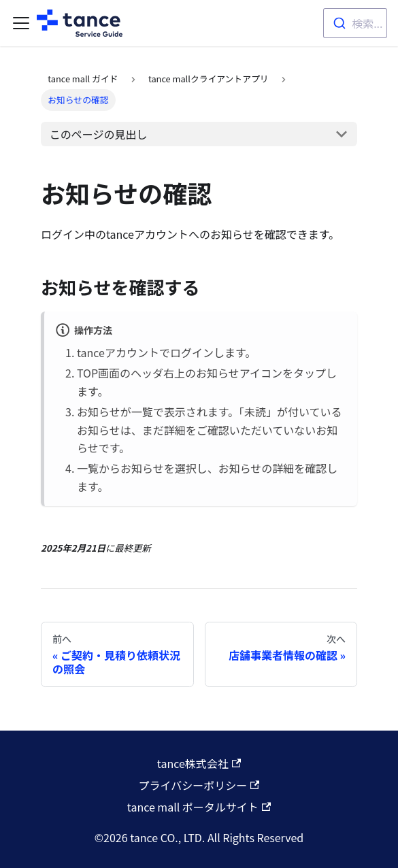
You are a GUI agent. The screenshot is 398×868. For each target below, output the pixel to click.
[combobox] (355, 23)
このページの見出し (99, 134)
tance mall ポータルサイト (199, 807)
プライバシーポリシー (199, 785)
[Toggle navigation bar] (21, 23)
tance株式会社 (199, 763)
